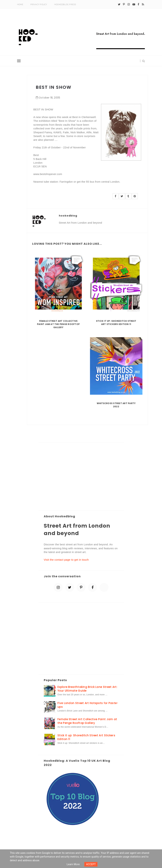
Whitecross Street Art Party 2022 (116, 405)
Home (20, 4)
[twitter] (119, 4)
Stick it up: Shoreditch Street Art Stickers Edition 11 (116, 323)
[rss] (143, 4)
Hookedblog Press (65, 4)
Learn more (73, 864)
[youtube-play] (134, 4)
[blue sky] (104, 587)
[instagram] (129, 4)
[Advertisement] (81, 477)
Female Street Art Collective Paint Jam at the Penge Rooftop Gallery (58, 324)
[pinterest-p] (124, 4)
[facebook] (138, 4)
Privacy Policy (39, 4)
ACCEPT (91, 864)
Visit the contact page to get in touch (66, 560)
